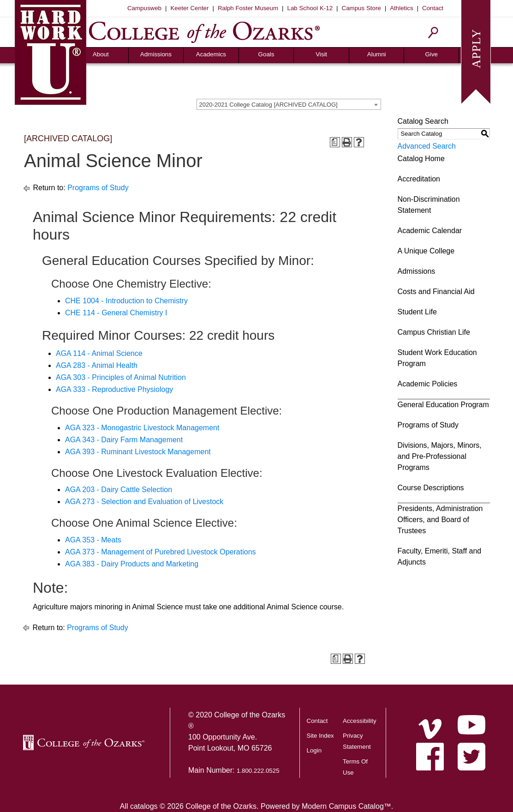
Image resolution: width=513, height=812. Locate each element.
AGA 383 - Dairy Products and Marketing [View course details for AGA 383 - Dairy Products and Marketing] (132, 564)
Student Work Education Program (437, 358)
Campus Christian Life (434, 332)
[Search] (433, 33)
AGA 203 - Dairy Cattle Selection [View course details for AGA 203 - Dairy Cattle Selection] (119, 490)
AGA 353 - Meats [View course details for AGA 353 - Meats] (93, 540)
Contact (433, 8)
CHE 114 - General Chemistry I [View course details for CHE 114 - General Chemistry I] (116, 313)
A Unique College (426, 251)
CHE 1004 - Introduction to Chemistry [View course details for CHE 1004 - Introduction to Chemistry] (126, 301)
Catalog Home (421, 159)
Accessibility (360, 721)
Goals (266, 54)
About (101, 54)
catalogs (144, 806)
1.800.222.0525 (258, 771)
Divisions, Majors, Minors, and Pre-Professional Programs (440, 456)
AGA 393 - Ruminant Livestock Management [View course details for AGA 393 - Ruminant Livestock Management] (138, 452)
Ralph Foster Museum (248, 8)
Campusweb (144, 8)
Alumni (377, 54)
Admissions (156, 54)
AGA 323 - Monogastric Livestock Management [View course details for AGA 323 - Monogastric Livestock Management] (142, 428)
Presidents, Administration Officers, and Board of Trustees (440, 520)
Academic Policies (428, 384)
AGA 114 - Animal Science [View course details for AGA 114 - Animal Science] (99, 353)
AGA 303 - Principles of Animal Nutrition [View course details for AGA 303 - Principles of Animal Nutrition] (121, 377)
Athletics (401, 8)
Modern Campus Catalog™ (346, 806)
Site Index (320, 736)
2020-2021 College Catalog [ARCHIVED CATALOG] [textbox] (268, 105)
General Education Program (443, 405)
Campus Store (361, 8)
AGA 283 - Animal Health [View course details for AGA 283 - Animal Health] (97, 365)
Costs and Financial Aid (436, 292)
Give (432, 54)
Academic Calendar (430, 231)
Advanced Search (427, 146)
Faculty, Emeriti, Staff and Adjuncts (440, 556)
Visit (321, 54)
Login (314, 750)
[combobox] (289, 104)
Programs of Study (98, 188)
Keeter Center (189, 8)
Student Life (417, 312)
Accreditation (419, 179)
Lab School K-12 (310, 8)
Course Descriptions (431, 488)
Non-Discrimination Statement (429, 205)
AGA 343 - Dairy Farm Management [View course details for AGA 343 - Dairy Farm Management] (124, 440)
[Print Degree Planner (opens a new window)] (335, 142)
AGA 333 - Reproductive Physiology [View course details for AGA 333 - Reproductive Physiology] (114, 389)
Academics (211, 54)
